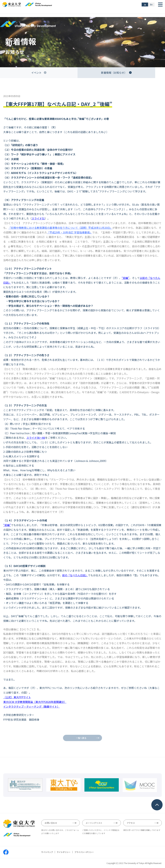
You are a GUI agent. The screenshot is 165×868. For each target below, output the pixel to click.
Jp (145, 4)
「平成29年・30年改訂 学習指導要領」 (70, 232)
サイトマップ (47, 852)
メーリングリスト (94, 823)
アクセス (131, 823)
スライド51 (38, 218)
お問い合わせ (51, 823)
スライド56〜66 (36, 438)
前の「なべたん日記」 (75, 575)
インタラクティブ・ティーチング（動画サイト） (31, 706)
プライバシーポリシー (84, 852)
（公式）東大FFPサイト (17, 697)
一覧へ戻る (81, 738)
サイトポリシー (64, 852)
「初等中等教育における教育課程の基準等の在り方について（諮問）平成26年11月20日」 (60, 228)
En (151, 4)
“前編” (126, 278)
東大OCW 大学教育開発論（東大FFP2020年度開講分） (35, 702)
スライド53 (151, 328)
